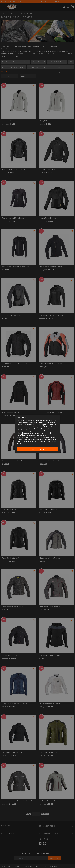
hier (27, 435)
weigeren (23, 439)
